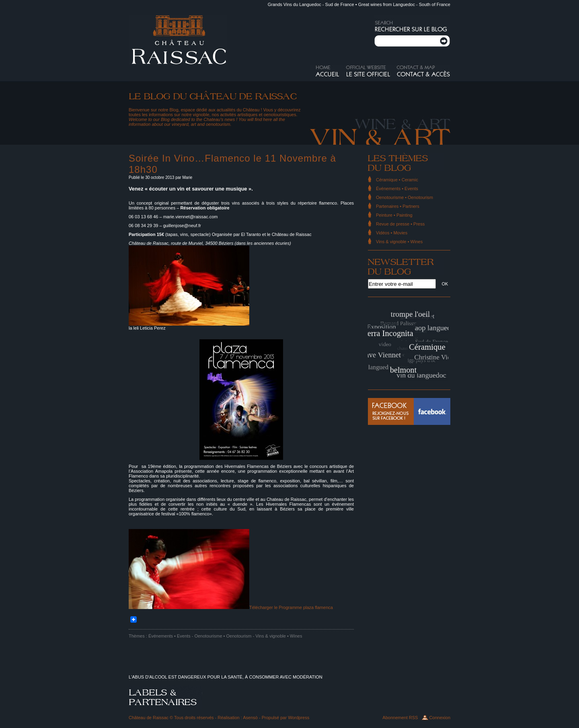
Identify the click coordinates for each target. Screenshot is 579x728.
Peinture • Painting (394, 215)
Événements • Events (169, 636)
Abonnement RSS (400, 718)
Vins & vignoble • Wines (279, 636)
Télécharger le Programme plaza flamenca (291, 607)
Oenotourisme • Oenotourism (223, 636)
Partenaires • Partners (398, 206)
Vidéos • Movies (392, 233)
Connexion (440, 718)
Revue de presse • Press (400, 224)
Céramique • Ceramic (397, 180)
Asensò (250, 718)
